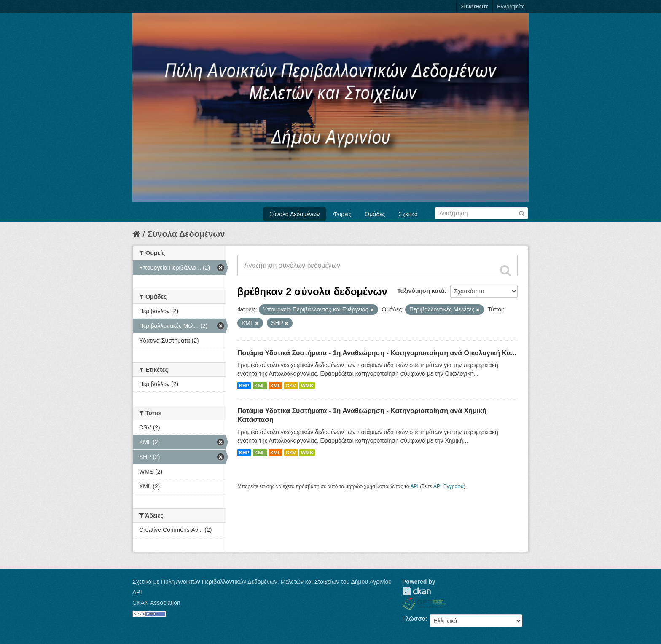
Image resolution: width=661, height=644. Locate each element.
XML (275, 386)
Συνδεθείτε (474, 7)
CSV (291, 386)
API (415, 486)
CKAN (416, 591)
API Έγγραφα (449, 486)
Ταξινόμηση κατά (421, 291)
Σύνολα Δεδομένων (294, 214)
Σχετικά (408, 214)
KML (260, 386)
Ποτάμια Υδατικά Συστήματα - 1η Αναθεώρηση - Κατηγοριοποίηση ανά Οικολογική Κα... (377, 353)
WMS (307, 386)
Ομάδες (375, 214)
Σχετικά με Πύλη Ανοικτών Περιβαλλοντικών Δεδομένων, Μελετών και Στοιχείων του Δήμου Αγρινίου (262, 582)
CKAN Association (156, 603)
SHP (244, 386)
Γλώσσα (414, 619)
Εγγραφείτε (511, 7)
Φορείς (342, 214)
